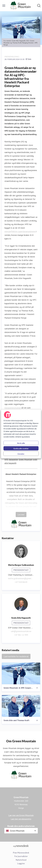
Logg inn (21, 863)
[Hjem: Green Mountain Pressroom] (20, 6)
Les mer (21, 515)
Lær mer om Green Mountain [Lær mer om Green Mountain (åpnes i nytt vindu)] (21, 815)
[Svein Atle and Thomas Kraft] (21, 706)
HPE (6, 459)
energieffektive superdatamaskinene (20, 231)
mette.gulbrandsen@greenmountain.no (21, 578)
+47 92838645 (21, 582)
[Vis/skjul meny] (4, 6)
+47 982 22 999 (21, 635)
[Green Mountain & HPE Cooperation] (21, 673)
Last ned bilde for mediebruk (16, 656)
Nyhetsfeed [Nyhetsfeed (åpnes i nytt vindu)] (21, 860)
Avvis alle (21, 443)
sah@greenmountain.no (21, 631)
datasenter (13, 459)
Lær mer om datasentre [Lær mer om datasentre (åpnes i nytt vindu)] (21, 819)
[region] (21, 434)
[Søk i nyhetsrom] (39, 6)
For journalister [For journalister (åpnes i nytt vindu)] (21, 856)
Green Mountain (25, 459)
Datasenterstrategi (13, 408)
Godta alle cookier (21, 448)
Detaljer (21, 454)
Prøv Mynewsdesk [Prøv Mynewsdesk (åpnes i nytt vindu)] (21, 853)
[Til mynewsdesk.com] (21, 846)
